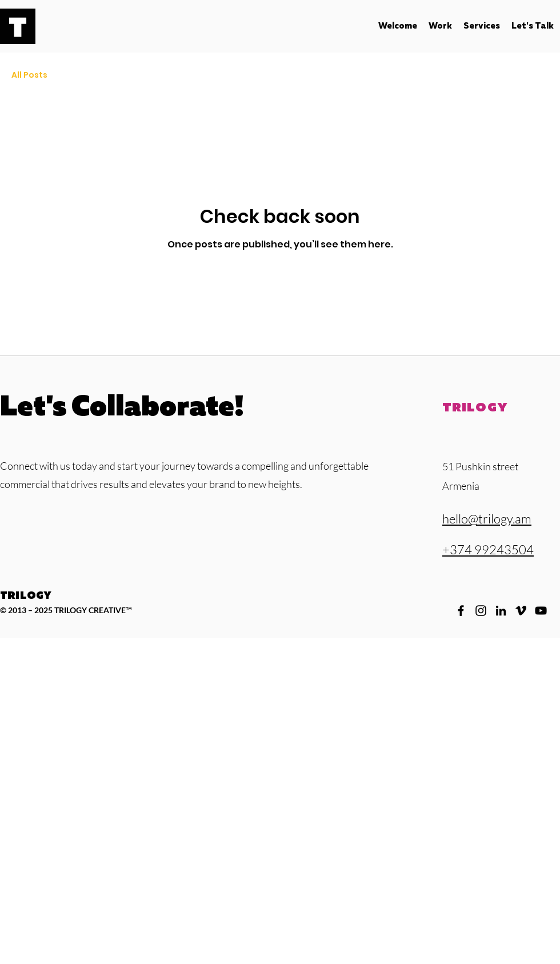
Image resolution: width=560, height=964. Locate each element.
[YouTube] (541, 611)
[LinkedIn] (501, 611)
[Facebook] (461, 611)
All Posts (29, 75)
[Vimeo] (521, 611)
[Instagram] (481, 611)
